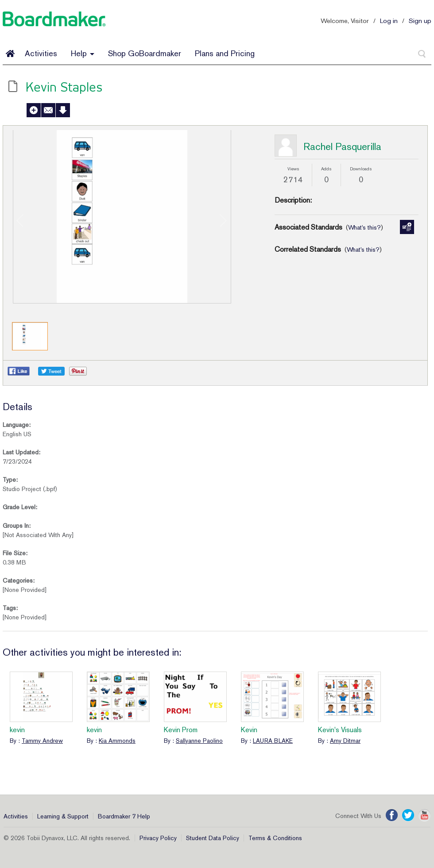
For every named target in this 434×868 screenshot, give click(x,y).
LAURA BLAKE (273, 741)
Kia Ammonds (117, 741)
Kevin (249, 730)
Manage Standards (407, 227)
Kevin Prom (181, 730)
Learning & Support (63, 816)
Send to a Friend (48, 110)
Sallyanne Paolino (199, 741)
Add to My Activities (34, 110)
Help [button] (83, 53)
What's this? (364, 227)
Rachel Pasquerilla (342, 146)
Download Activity (63, 110)
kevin (17, 730)
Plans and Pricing (225, 53)
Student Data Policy (213, 838)
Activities (41, 53)
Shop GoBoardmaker (145, 53)
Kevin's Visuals (340, 730)
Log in (389, 21)
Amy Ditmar (345, 741)
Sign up (420, 21)
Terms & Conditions (275, 838)
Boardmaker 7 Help (124, 816)
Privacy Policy (158, 838)
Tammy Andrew (42, 741)
